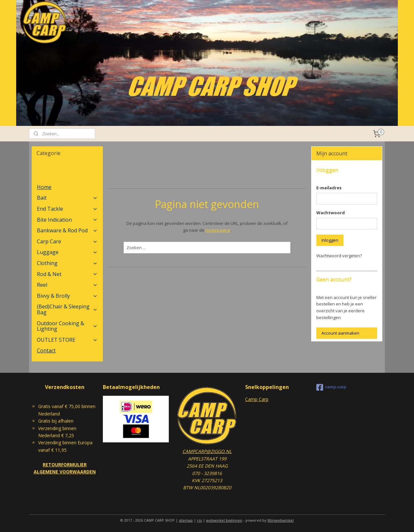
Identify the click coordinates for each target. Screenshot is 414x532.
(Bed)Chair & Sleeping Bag (67, 309)
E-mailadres (329, 188)
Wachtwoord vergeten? (339, 256)
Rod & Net (67, 274)
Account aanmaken (340, 333)
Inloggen (330, 240)
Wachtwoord (331, 213)
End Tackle (67, 209)
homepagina (218, 230)
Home (44, 187)
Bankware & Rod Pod (67, 230)
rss (199, 520)
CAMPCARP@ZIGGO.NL (207, 451)
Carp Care (67, 241)
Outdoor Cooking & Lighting (67, 326)
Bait (67, 198)
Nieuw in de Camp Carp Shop (65, 173)
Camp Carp (257, 399)
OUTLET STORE (67, 340)
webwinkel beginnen (224, 520)
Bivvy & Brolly (67, 296)
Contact (46, 350)
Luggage (67, 252)
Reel (67, 285)
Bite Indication (67, 220)
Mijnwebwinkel (281, 520)
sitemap (186, 520)
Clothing (67, 263)
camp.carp (331, 387)
